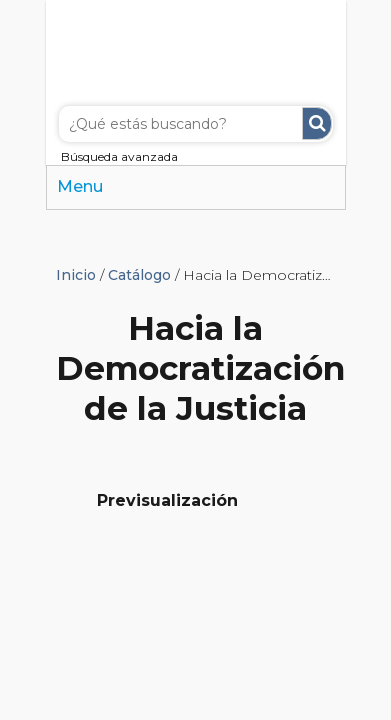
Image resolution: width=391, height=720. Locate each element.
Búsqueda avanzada (119, 156)
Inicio (76, 275)
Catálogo (139, 275)
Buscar (317, 123)
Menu (80, 186)
